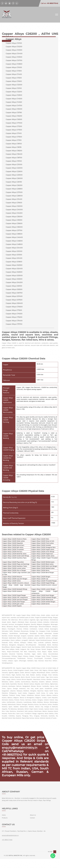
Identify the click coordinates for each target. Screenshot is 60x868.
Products (5, 827)
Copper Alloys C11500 (14, 79)
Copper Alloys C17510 (14, 142)
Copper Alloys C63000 (14, 280)
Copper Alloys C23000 (14, 178)
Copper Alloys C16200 (14, 117)
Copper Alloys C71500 (14, 315)
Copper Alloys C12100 (14, 89)
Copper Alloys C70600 (14, 312)
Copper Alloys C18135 (14, 149)
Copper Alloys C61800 (14, 266)
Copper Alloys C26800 (14, 192)
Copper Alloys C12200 (14, 93)
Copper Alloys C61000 (14, 255)
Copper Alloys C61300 (14, 259)
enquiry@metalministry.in (21, 753)
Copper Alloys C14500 (14, 100)
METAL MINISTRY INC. (16, 864)
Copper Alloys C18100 (14, 146)
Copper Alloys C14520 (14, 103)
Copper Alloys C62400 (14, 273)
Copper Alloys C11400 (14, 75)
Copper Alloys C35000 (14, 220)
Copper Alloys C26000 (14, 181)
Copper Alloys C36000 (14, 231)
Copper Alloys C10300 (14, 50)
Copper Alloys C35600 (14, 227)
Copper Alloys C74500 (14, 319)
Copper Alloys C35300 (14, 223)
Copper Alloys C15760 (14, 114)
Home (4, 824)
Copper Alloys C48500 (14, 248)
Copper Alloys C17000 (14, 124)
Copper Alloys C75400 (14, 326)
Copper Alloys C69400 (14, 308)
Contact (32, 827)
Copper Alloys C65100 (14, 291)
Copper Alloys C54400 (14, 252)
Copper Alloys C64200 (14, 287)
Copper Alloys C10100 (14, 43)
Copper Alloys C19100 (14, 163)
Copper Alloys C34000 (14, 213)
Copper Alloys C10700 (14, 61)
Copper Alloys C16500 (14, 121)
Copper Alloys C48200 (14, 245)
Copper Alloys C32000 (14, 209)
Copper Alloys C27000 (14, 195)
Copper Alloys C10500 (14, 57)
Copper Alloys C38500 (14, 238)
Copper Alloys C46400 (14, 241)
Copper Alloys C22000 (14, 170)
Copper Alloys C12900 (14, 96)
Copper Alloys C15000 (14, 110)
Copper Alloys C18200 (14, 153)
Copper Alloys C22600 (14, 174)
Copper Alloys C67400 (14, 301)
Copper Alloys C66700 (14, 298)
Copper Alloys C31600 (14, 206)
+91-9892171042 (13, 760)
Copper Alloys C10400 (14, 54)
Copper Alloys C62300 (14, 269)
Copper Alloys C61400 (14, 262)
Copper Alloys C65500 (14, 294)
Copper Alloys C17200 (14, 128)
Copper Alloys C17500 (14, 139)
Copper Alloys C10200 (14, 47)
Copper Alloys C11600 (14, 82)
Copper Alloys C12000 (14, 86)
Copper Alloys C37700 (14, 234)
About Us (33, 824)
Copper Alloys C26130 (14, 185)
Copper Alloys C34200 (14, 216)
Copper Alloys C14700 (14, 107)
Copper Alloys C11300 (14, 71)
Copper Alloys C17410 (14, 135)
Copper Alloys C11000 (14, 68)
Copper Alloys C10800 (14, 64)
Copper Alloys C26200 (14, 188)
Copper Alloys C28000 (14, 199)
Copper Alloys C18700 (14, 160)
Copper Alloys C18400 (14, 156)
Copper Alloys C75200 (14, 322)
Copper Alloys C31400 (14, 202)
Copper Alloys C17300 (14, 132)
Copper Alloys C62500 (14, 277)
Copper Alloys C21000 (14, 167)
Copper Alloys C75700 (14, 330)
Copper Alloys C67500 (14, 305)
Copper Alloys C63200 (14, 284)
